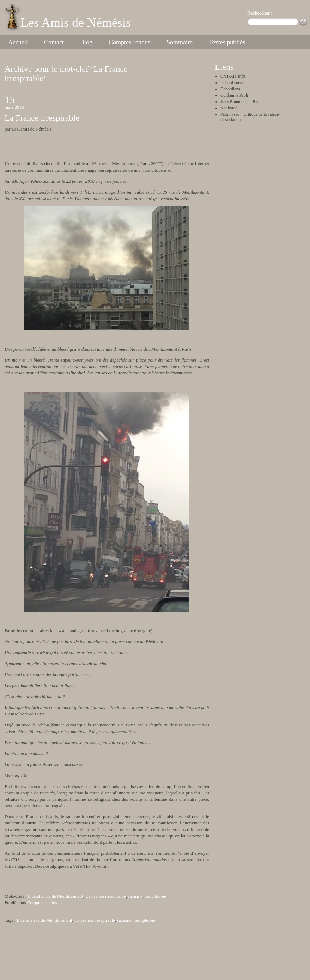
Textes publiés (227, 42)
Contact (54, 42)
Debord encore (233, 83)
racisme (135, 896)
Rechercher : (260, 13)
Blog (86, 42)
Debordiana (230, 89)
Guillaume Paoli (234, 95)
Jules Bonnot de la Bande (242, 102)
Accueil (18, 42)
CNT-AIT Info (233, 76)
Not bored (229, 108)
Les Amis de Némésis (76, 23)
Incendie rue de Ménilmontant (56, 896)
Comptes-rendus (129, 42)
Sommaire (180, 42)
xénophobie (155, 896)
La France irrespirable (42, 118)
